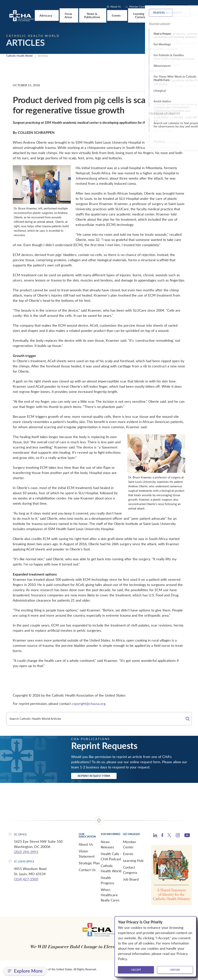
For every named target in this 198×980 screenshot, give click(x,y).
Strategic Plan (89, 865)
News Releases (107, 846)
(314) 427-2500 (26, 881)
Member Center (130, 846)
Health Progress (108, 882)
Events (128, 855)
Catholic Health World (21, 56)
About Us (86, 846)
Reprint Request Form (101, 777)
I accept (136, 970)
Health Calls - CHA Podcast (111, 858)
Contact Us (87, 871)
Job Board (131, 881)
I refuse (175, 970)
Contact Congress (130, 871)
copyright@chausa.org (89, 704)
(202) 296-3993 (26, 853)
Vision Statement (87, 855)
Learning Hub (133, 862)
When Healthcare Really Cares (110, 896)
